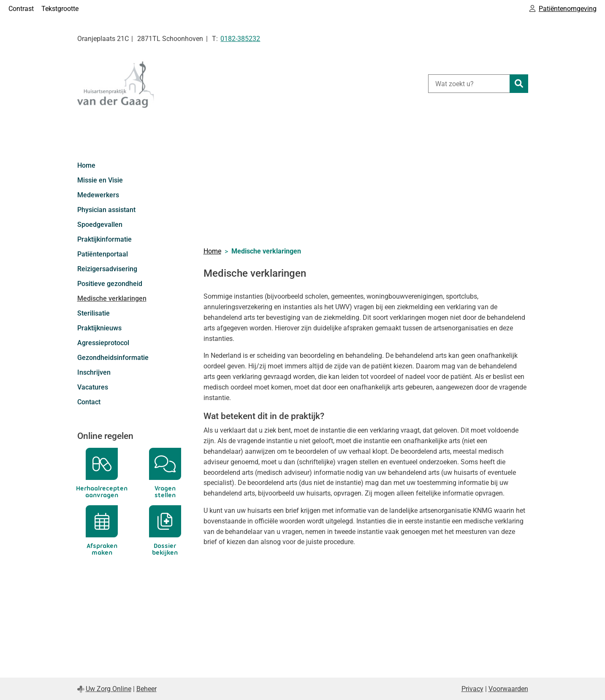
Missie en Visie (100, 180)
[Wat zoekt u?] (469, 84)
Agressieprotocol (103, 343)
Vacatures (93, 387)
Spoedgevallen (100, 225)
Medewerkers (98, 195)
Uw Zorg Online (109, 689)
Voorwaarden (508, 689)
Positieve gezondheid (110, 284)
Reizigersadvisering (107, 269)
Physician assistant (106, 210)
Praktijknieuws (99, 328)
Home (86, 165)
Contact (89, 402)
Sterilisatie (94, 313)
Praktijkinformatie (104, 239)
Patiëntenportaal (103, 254)
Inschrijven (94, 372)
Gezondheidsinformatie (113, 358)
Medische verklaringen (112, 298)
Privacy (472, 689)
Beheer (147, 689)
